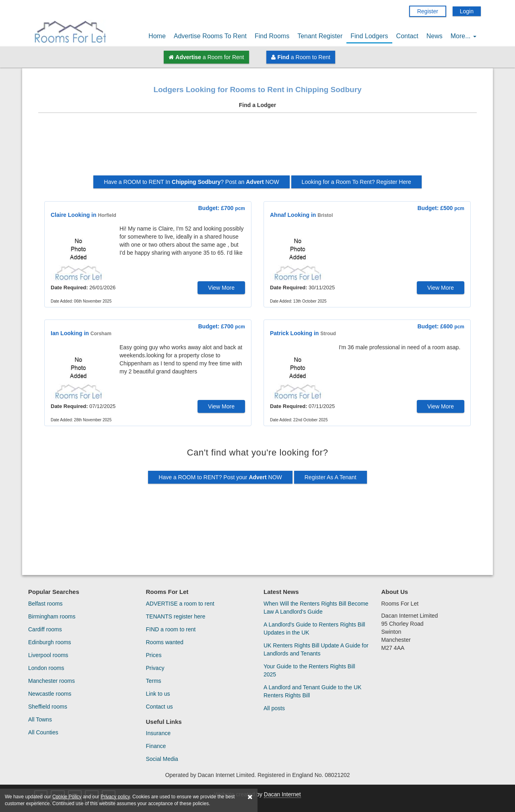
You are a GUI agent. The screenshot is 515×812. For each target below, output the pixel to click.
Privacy (155, 668)
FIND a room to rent (171, 629)
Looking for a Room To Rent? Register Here (356, 182)
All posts (274, 708)
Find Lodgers (369, 36)
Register (428, 11)
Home (157, 36)
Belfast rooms (45, 604)
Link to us (158, 694)
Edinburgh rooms (50, 642)
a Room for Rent (206, 57)
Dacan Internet (282, 794)
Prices (154, 655)
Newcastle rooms (50, 694)
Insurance (158, 733)
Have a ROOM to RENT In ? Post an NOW (191, 182)
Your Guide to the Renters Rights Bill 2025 (309, 670)
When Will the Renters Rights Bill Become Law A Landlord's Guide (316, 608)
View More (221, 288)
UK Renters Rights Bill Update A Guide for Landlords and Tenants (316, 649)
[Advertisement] (257, 147)
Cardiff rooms (45, 629)
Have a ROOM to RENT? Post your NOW (220, 477)
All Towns (40, 719)
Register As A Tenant (331, 477)
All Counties (43, 732)
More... (463, 36)
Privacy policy (115, 797)
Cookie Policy (67, 797)
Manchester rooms (51, 681)
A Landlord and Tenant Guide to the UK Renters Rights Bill (312, 691)
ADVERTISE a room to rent (180, 604)
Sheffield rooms (48, 707)
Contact (407, 36)
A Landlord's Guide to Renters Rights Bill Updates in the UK (314, 629)
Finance (156, 746)
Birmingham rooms (52, 616)
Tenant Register (320, 36)
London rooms (46, 668)
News (435, 36)
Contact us (160, 707)
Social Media (162, 759)
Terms (154, 681)
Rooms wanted (165, 642)
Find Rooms (272, 36)
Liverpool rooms (48, 655)
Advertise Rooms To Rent (210, 36)
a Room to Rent (301, 57)
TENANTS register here (176, 616)
